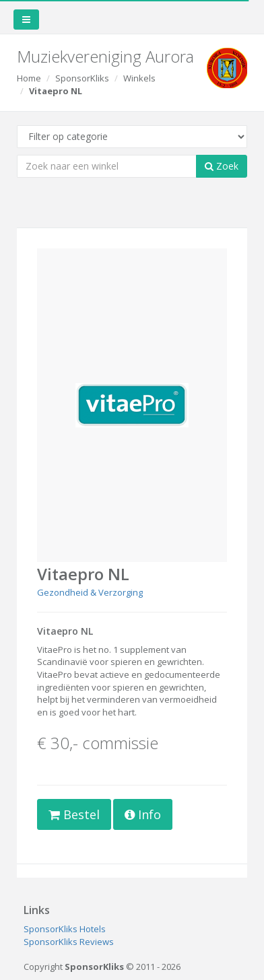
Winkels (139, 78)
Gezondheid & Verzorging (90, 592)
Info (143, 814)
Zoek (222, 166)
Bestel (74, 814)
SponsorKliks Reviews (69, 942)
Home (29, 78)
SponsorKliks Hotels (65, 929)
